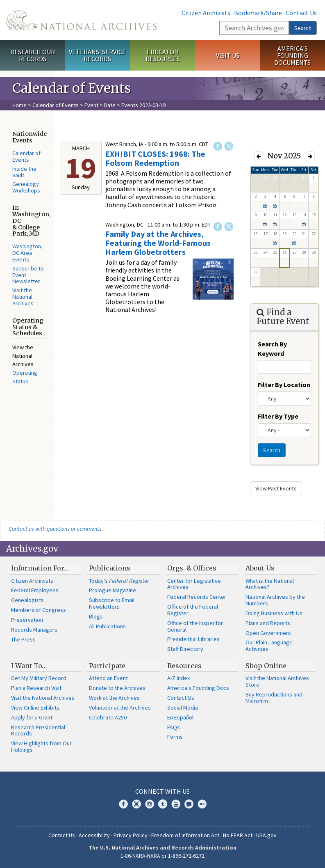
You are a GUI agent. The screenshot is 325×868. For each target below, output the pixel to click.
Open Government (268, 633)
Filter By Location (284, 385)
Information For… (40, 568)
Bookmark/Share (258, 13)
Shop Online (266, 666)
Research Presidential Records (38, 731)
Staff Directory (185, 649)
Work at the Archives (114, 698)
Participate (107, 666)
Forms (175, 737)
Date (110, 105)
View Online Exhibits (35, 708)
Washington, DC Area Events (27, 253)
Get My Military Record (39, 678)
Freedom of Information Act (185, 835)
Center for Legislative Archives (194, 584)
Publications (110, 568)
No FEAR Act (238, 835)
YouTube (176, 804)
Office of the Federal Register (193, 610)
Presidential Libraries (193, 639)
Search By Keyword (272, 349)
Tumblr (163, 804)
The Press (23, 639)
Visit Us (228, 55)
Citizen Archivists (206, 13)
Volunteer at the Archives (120, 708)
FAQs (174, 727)
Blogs (96, 616)
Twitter (229, 146)
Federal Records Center (197, 597)
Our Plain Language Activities (269, 646)
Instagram (150, 804)
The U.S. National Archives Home (81, 20)
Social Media (183, 708)
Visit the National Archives (23, 297)
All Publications (107, 626)
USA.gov (266, 835)
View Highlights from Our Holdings (41, 747)
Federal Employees (35, 590)
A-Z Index (178, 678)
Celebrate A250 (108, 717)
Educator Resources (163, 55)
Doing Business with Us (274, 613)
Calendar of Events (56, 105)
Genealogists (27, 600)
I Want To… (29, 666)
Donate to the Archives (117, 688)
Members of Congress (39, 610)
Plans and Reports (268, 623)
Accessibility (94, 835)
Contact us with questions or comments (55, 529)
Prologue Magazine (112, 590)
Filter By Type (278, 416)
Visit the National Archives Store (277, 681)
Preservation (27, 620)
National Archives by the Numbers (275, 600)
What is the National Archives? (270, 584)
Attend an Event (108, 678)
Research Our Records (33, 55)
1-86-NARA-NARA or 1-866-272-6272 (162, 856)
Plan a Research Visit (36, 688)
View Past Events (276, 488)
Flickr (202, 804)
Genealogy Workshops (26, 187)
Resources (184, 666)
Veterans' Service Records (97, 55)
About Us (260, 568)
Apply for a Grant (32, 717)
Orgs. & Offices (192, 568)
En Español (180, 717)
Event (91, 105)
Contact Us (301, 13)
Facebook (218, 146)
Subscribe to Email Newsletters (112, 603)
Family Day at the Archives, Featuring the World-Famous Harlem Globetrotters (158, 243)
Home (19, 105)
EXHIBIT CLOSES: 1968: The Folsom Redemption (155, 158)
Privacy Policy (131, 835)
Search (303, 28)
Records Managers (34, 630)
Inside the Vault (24, 172)
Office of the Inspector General (195, 626)
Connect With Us (162, 791)
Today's (119, 581)
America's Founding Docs (198, 688)
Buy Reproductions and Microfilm (274, 698)
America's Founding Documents (292, 55)
